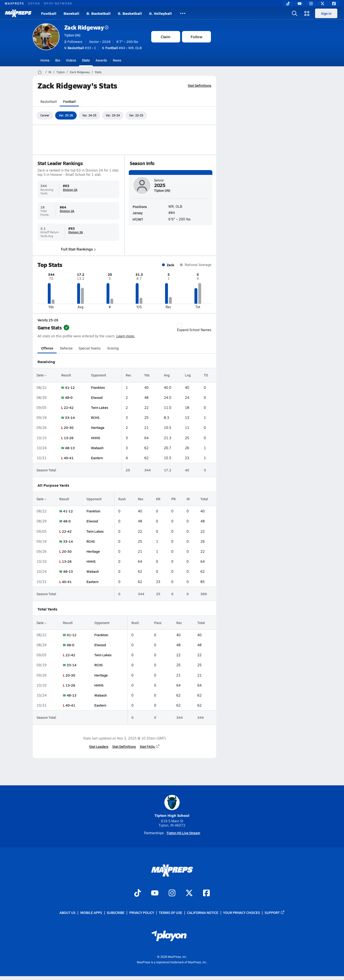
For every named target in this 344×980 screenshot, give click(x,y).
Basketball (49, 101)
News (117, 60)
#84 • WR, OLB (122, 48)
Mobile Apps (91, 912)
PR (173, 499)
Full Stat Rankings (78, 249)
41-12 (70, 387)
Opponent (98, 375)
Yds (147, 375)
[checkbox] (179, 325)
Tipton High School (172, 806)
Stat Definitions (200, 85)
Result (66, 375)
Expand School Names (194, 328)
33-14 (70, 417)
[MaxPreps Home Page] (40, 72)
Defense (66, 348)
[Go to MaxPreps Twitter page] (189, 893)
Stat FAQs (150, 746)
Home (45, 60)
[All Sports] (183, 13)
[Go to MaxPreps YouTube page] (155, 893)
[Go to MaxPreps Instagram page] (172, 893)
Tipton (61, 72)
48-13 (70, 448)
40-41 (69, 458)
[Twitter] (322, 4)
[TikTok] (288, 4)
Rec (128, 375)
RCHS (95, 417)
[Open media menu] (307, 13)
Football (49, 13)
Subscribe (116, 912)
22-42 (69, 407)
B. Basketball (99, 13)
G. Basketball (130, 13)
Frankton (98, 387)
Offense (47, 348)
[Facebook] (334, 4)
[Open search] (295, 13)
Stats (86, 60)
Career (45, 115)
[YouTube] (300, 4)
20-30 (69, 427)
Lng (188, 375)
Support (275, 912)
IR (188, 499)
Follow (196, 37)
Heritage (97, 427)
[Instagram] (311, 4)
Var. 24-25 (89, 115)
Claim (166, 37)
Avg (167, 375)
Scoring (113, 348)
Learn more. (126, 336)
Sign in (326, 13)
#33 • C (80, 48)
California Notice (203, 912)
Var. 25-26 (66, 115)
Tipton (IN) (72, 35)
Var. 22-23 (136, 115)
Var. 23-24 (113, 115)
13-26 (69, 438)
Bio (58, 60)
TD (206, 375)
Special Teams (90, 348)
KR (158, 499)
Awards (101, 60)
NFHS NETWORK (58, 3)
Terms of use (171, 912)
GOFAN (34, 3)
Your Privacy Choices (242, 912)
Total (204, 499)
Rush (122, 499)
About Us (67, 912)
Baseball (71, 13)
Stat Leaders (99, 746)
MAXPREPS (14, 3)
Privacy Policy (142, 912)
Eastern (97, 458)
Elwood (97, 397)
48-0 (69, 397)
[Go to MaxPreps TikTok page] (138, 893)
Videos (71, 60)
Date (42, 375)
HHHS (95, 438)
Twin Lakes (99, 407)
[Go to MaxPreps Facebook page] (206, 893)
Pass (158, 623)
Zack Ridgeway (86, 27)
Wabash (97, 448)
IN (50, 72)
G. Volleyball (160, 13)
